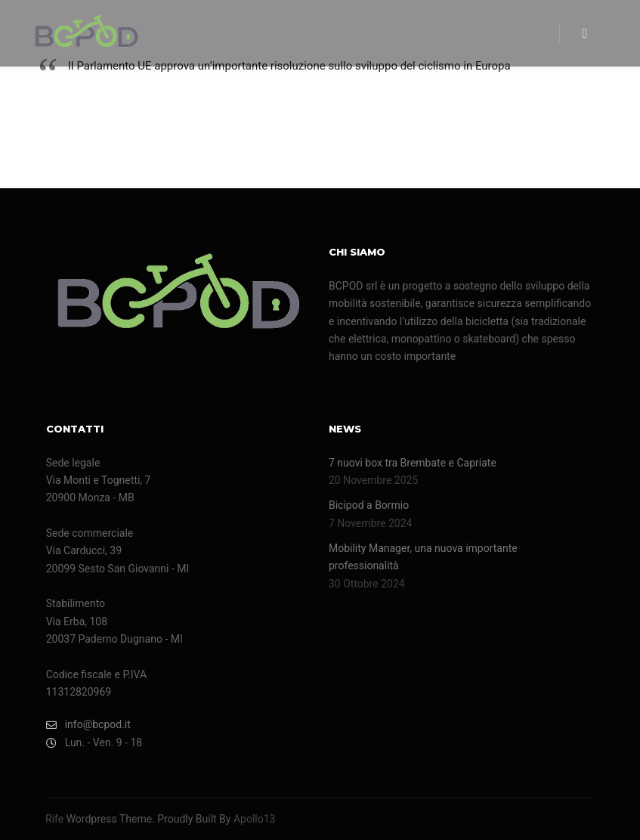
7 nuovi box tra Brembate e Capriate (413, 463)
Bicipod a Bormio (369, 505)
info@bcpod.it (88, 725)
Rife (54, 819)
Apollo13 (255, 819)
